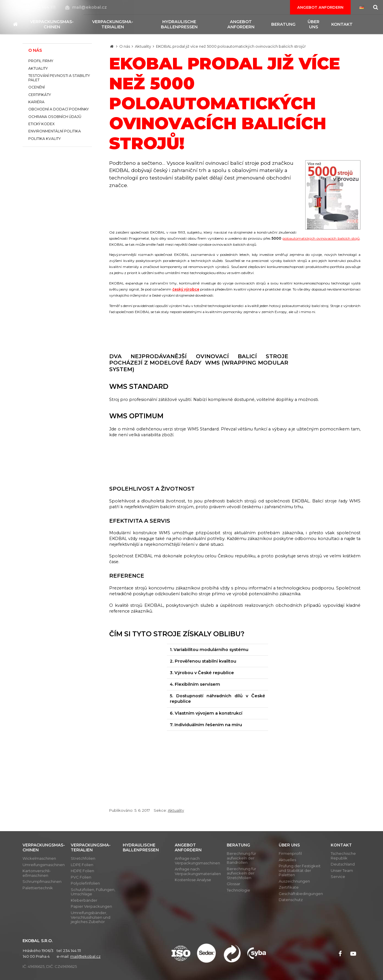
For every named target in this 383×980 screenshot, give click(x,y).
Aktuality (143, 46)
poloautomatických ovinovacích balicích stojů (321, 238)
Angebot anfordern (320, 7)
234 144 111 (41, 7)
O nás (125, 46)
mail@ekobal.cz (86, 7)
